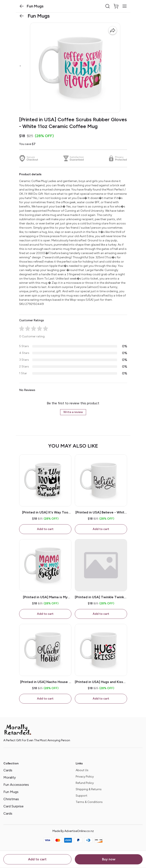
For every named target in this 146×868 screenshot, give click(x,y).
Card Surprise (13, 806)
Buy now (109, 859)
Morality (10, 777)
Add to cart (37, 859)
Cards (8, 770)
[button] (22, 6)
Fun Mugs (11, 792)
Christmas (11, 799)
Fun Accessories (16, 785)
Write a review (73, 412)
